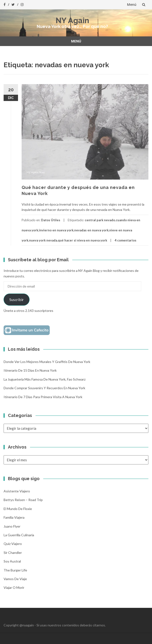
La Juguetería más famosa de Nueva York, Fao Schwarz (45, 379)
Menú (132, 4)
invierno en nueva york (56, 230)
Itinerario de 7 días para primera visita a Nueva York (43, 397)
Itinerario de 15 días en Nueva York (30, 370)
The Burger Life (15, 570)
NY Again (72, 20)
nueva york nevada (43, 240)
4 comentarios (125, 240)
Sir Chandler (13, 553)
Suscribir (17, 299)
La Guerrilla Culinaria (19, 535)
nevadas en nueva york (91, 230)
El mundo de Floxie (18, 509)
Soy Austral (12, 561)
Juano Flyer (12, 526)
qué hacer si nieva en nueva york (82, 240)
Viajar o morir (14, 587)
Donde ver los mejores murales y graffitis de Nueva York (47, 362)
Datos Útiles (51, 220)
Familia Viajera (14, 517)
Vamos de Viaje (15, 579)
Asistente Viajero (17, 491)
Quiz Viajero (13, 544)
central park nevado (100, 220)
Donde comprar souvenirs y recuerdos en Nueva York (44, 388)
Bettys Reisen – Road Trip (23, 500)
